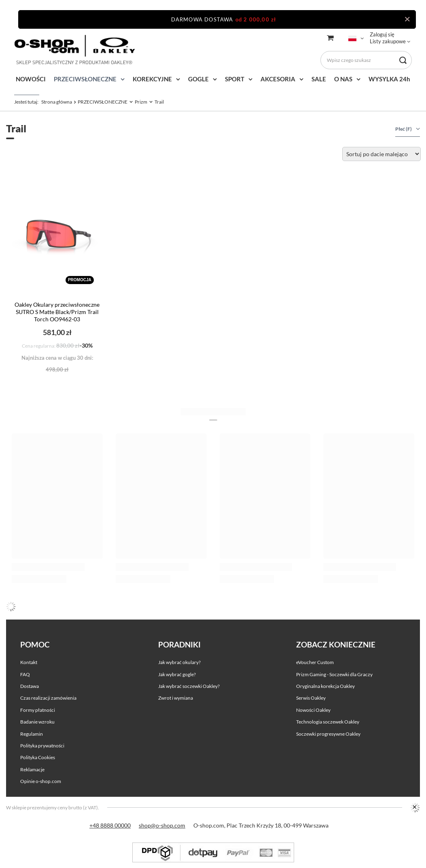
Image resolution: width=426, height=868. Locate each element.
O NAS (343, 79)
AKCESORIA (278, 79)
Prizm (141, 102)
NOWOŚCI (31, 79)
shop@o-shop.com (162, 825)
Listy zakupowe (388, 41)
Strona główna (57, 102)
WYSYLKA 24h (389, 79)
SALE (319, 79)
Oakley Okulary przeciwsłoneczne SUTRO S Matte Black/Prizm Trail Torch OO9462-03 (57, 312)
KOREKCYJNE (152, 79)
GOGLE (198, 79)
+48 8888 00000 (110, 825)
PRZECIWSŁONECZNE (85, 79)
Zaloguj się (382, 34)
